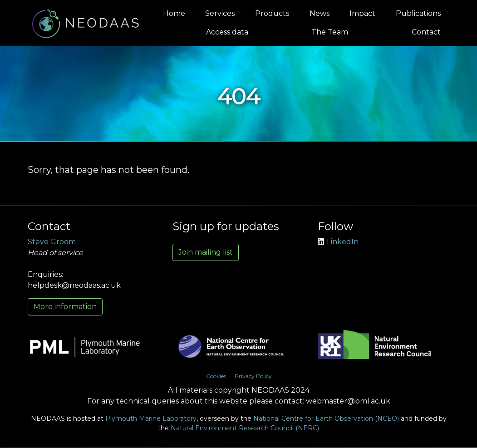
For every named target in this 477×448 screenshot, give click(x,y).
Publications (418, 13)
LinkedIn (338, 242)
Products (272, 13)
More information (65, 307)
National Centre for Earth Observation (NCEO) (326, 418)
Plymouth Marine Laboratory (151, 418)
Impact (362, 13)
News (320, 13)
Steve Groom (52, 242)
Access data (227, 32)
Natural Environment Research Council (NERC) (245, 428)
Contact (426, 32)
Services (220, 13)
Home (174, 13)
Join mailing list (206, 252)
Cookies (216, 376)
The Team (330, 32)
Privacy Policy (253, 376)
